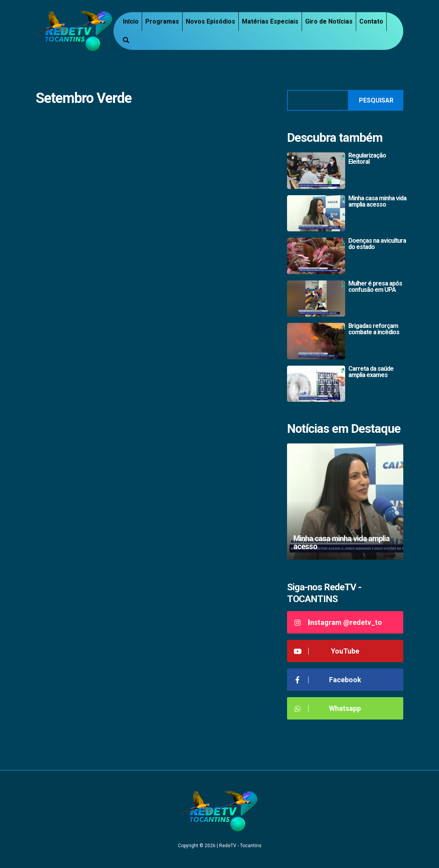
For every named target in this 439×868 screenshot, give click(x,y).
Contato (371, 21)
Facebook (327, 680)
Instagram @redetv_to (337, 622)
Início (131, 21)
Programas (162, 21)
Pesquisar (376, 100)
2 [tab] (305, 451)
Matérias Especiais (270, 21)
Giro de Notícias (329, 21)
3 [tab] (314, 451)
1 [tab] (297, 451)
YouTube (326, 651)
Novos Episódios (210, 21)
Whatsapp (327, 708)
